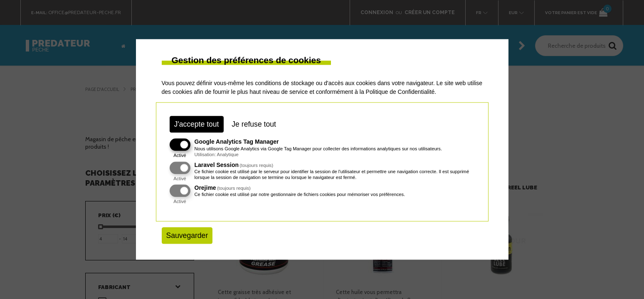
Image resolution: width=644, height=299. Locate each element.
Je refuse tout (254, 124)
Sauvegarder (187, 235)
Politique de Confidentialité (400, 92)
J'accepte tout (197, 124)
